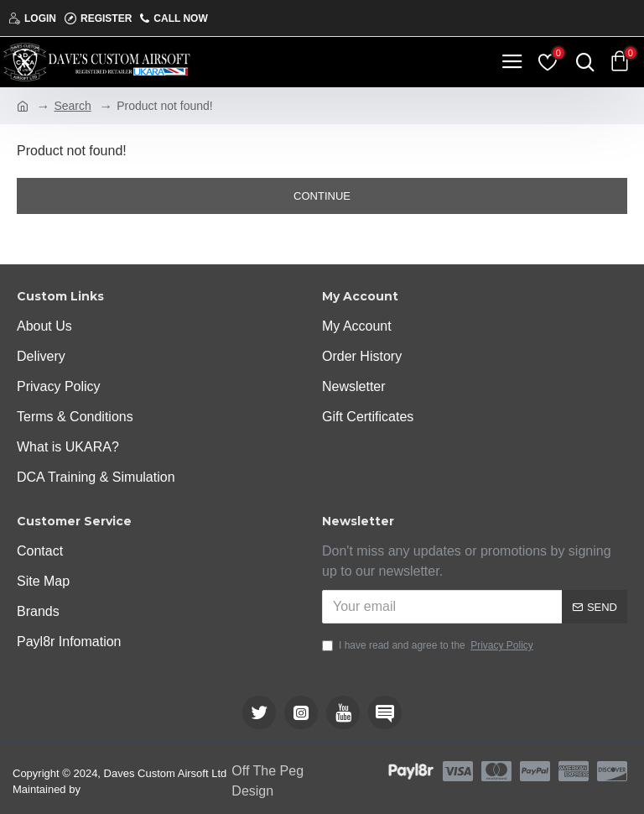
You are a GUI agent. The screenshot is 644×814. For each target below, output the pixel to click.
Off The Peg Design (267, 781)
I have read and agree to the (429, 645)
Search (72, 106)
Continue (322, 196)
